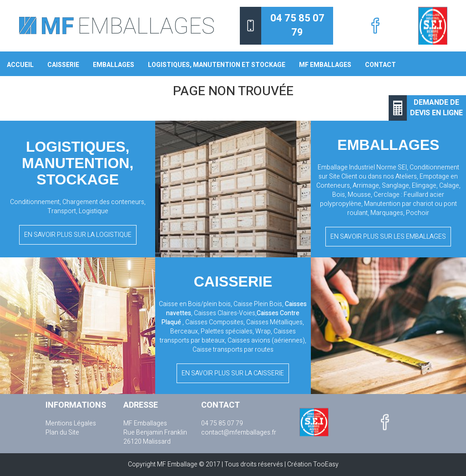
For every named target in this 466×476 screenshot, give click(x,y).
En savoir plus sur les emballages (388, 237)
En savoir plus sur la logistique (78, 235)
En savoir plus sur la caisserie (233, 373)
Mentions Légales (71, 424)
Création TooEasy (313, 464)
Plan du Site (62, 433)
